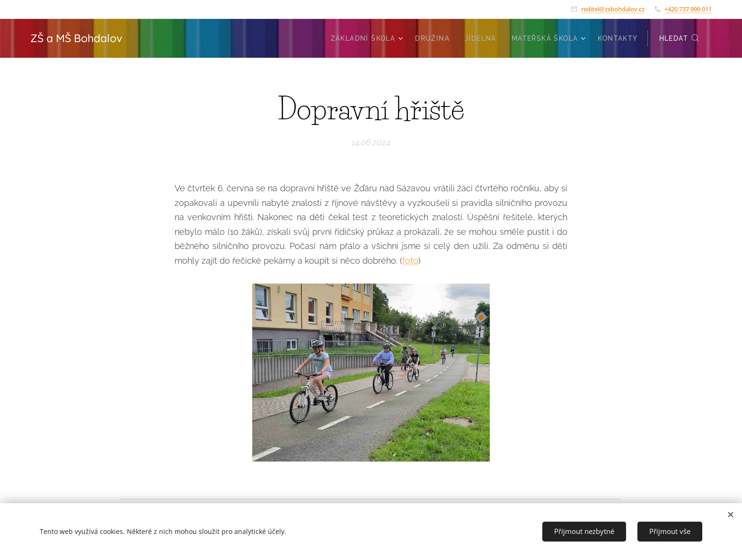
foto (410, 261)
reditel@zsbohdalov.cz (613, 9)
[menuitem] (368, 38)
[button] (680, 38)
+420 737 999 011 (688, 9)
